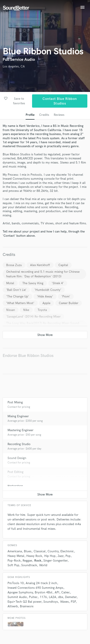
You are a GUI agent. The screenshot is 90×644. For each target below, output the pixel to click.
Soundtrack (29, 565)
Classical (40, 551)
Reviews (59, 115)
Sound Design (17, 458)
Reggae (27, 561)
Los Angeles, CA (14, 66)
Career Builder (69, 303)
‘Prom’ (66, 296)
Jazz (60, 556)
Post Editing (15, 472)
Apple (46, 303)
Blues (28, 551)
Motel (10, 283)
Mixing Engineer (18, 416)
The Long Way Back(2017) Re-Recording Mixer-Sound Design (43, 326)
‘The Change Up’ (17, 296)
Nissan (11, 310)
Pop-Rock (14, 561)
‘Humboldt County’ (48, 290)
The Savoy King (33, 283)
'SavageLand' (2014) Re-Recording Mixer (33, 317)
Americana (15, 551)
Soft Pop (13, 565)
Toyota (42, 310)
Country (53, 551)
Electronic (67, 551)
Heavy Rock (34, 556)
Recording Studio (19, 444)
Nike (26, 310)
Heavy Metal (16, 556)
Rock (38, 561)
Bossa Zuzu (14, 265)
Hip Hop (50, 556)
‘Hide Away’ (45, 296)
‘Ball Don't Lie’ (16, 290)
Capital (63, 265)
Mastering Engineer (20, 430)
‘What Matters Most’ (20, 303)
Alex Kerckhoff (40, 265)
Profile (30, 115)
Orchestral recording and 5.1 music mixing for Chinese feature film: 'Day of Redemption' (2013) (43, 274)
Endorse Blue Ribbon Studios (28, 356)
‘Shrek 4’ (58, 283)
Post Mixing (15, 402)
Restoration (15, 486)
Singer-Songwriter (55, 561)
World (43, 565)
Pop (68, 556)
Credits (44, 115)
